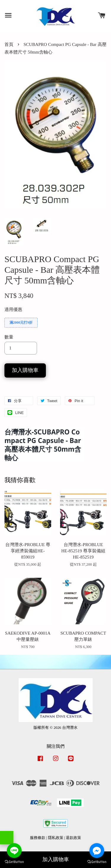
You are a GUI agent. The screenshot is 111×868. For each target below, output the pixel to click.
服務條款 (38, 838)
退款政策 (73, 838)
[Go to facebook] (97, 851)
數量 (9, 337)
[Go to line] (14, 851)
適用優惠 (13, 309)
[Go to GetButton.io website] (14, 862)
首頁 (9, 44)
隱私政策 (56, 838)
